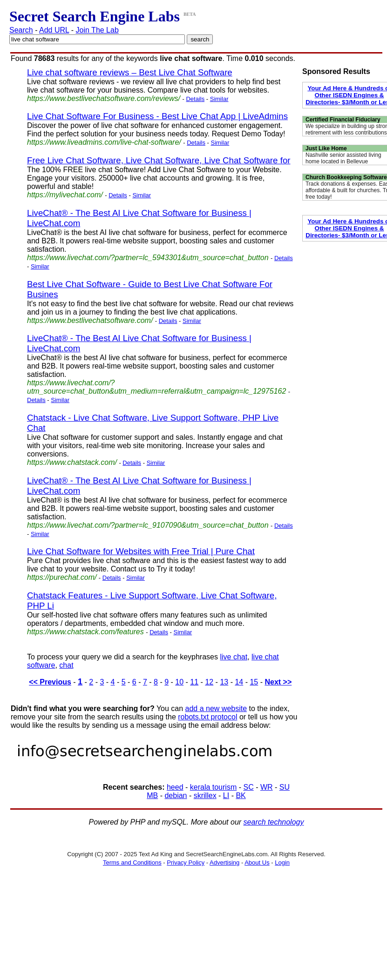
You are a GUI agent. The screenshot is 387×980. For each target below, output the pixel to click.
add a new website (216, 708)
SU (285, 787)
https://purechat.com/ (62, 577)
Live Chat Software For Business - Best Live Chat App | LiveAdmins (157, 116)
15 (254, 682)
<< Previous (50, 682)
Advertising (224, 863)
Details (195, 99)
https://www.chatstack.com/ (72, 462)
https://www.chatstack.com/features (85, 632)
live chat (234, 657)
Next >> (278, 682)
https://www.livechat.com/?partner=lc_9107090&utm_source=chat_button (148, 525)
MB (152, 795)
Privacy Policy (186, 863)
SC (248, 787)
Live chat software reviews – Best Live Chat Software (130, 72)
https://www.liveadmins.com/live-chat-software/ (104, 142)
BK (241, 795)
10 (179, 682)
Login (282, 863)
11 (194, 682)
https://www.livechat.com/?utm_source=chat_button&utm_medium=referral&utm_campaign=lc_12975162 (156, 387)
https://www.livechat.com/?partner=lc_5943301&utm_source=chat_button (148, 258)
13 (224, 682)
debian (176, 795)
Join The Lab (97, 30)
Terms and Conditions (132, 863)
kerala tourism (213, 787)
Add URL (54, 30)
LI (226, 795)
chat (66, 665)
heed (175, 787)
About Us (257, 863)
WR (267, 787)
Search (21, 30)
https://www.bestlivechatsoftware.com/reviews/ (104, 98)
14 (239, 682)
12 (209, 682)
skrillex (205, 795)
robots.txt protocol (207, 717)
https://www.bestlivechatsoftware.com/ (90, 320)
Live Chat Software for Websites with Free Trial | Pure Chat (141, 551)
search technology (274, 822)
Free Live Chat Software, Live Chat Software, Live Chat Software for (159, 160)
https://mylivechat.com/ (65, 195)
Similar (219, 99)
